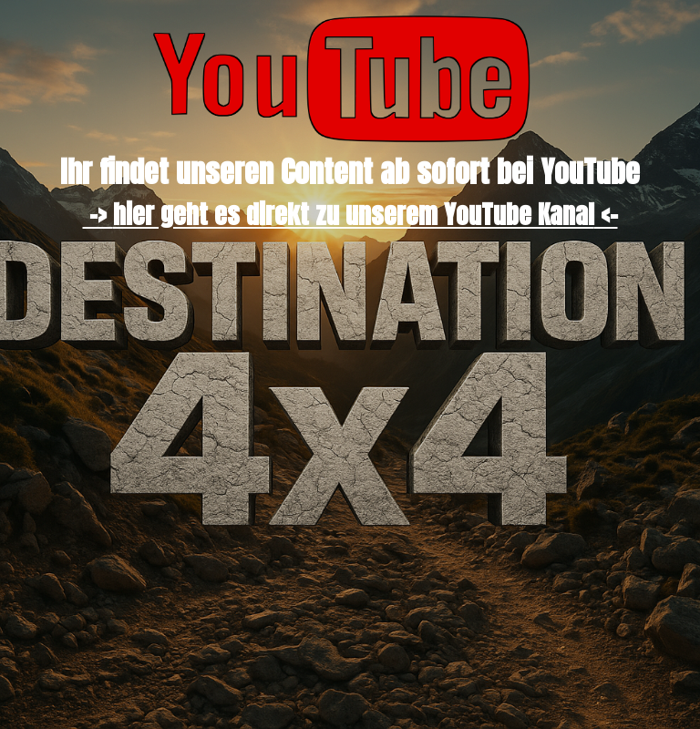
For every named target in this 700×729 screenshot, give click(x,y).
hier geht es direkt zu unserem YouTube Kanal (354, 214)
